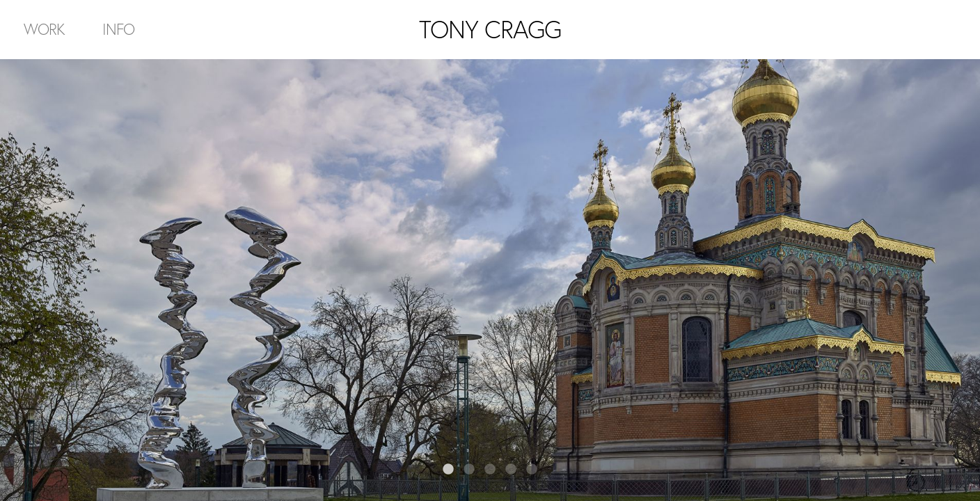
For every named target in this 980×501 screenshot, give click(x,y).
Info (118, 29)
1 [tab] (448, 470)
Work (44, 29)
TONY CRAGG (490, 29)
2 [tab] (469, 470)
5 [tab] (532, 470)
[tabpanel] (490, 280)
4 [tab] (511, 470)
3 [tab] (490, 470)
